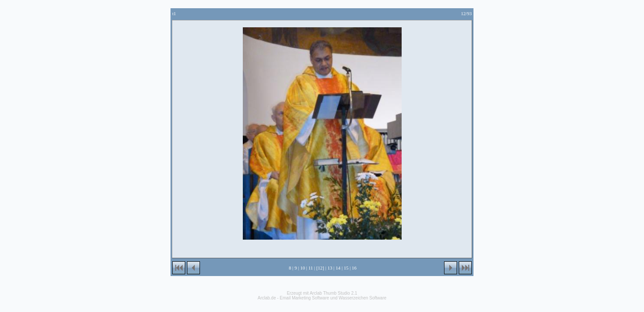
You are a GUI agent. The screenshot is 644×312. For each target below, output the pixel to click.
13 (330, 268)
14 (338, 268)
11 (311, 268)
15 (346, 268)
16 (354, 268)
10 (303, 268)
